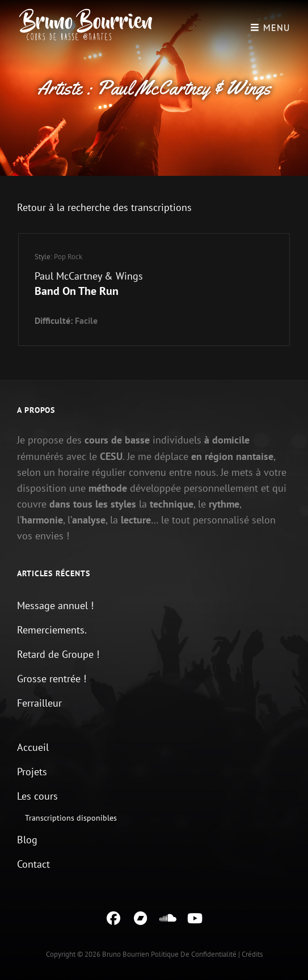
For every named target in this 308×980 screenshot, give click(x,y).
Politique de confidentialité (194, 954)
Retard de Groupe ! (58, 654)
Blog (27, 840)
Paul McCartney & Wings (89, 276)
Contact (33, 864)
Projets (32, 772)
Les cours (37, 796)
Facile (86, 320)
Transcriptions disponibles (71, 818)
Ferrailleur (39, 703)
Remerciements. (52, 630)
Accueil (33, 747)
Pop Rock (68, 257)
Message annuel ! (55, 605)
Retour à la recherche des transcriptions (104, 207)
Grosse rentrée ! (52, 679)
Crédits (252, 954)
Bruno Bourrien (126, 954)
